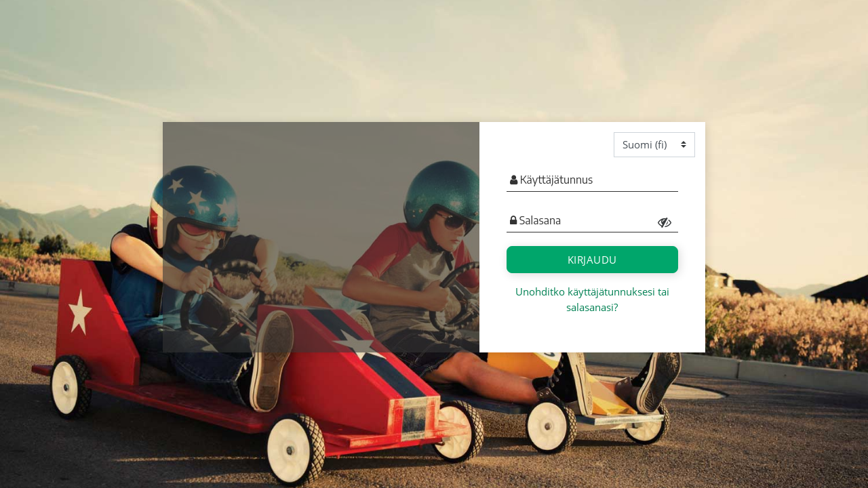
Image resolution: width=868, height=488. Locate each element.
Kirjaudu (592, 260)
